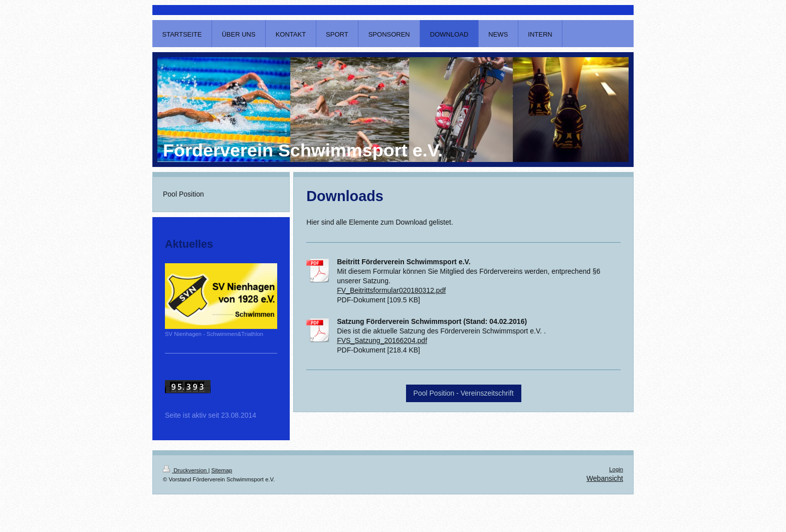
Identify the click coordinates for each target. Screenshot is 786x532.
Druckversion (185, 470)
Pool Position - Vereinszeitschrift (464, 393)
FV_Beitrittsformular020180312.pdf (391, 290)
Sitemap (222, 470)
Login (616, 469)
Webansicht (605, 478)
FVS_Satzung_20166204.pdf (382, 340)
